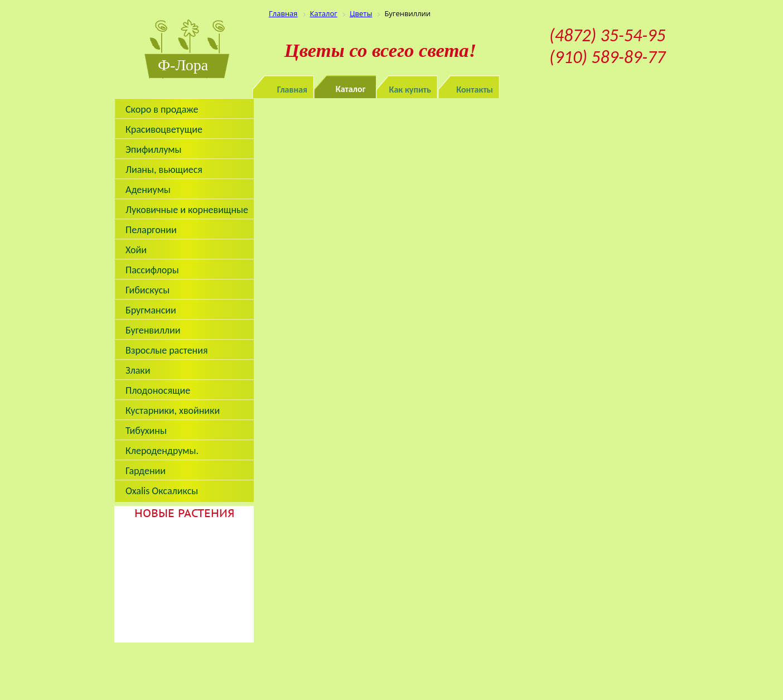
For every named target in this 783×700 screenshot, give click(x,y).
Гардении (146, 471)
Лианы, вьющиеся (164, 170)
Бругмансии (151, 310)
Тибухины (146, 431)
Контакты (475, 90)
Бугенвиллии (153, 330)
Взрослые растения (167, 350)
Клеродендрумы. (162, 451)
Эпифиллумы (154, 149)
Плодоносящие (158, 390)
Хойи (136, 250)
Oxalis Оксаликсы (162, 491)
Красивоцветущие (164, 129)
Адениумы (148, 190)
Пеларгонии (151, 230)
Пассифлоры (152, 270)
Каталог (351, 89)
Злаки (138, 370)
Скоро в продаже (162, 109)
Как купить (410, 90)
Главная (292, 90)
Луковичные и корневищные (187, 210)
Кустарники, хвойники (173, 411)
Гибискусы (148, 290)
